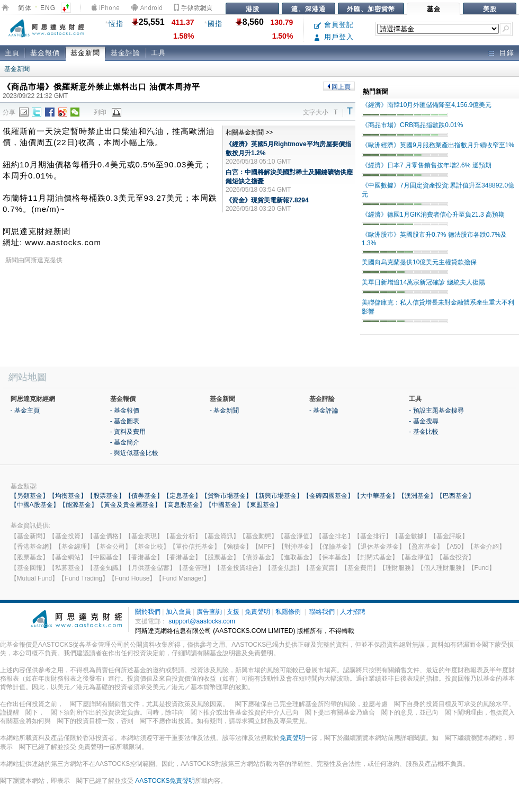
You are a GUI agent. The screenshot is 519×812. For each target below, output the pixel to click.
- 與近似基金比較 (134, 453)
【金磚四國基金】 (328, 496)
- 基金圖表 (125, 421)
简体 (25, 8)
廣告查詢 (209, 612)
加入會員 (178, 612)
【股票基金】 (106, 496)
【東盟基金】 (263, 505)
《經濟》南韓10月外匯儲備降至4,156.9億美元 (427, 105)
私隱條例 (288, 612)
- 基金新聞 (224, 411)
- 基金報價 (125, 411)
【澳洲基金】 (417, 496)
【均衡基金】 (68, 496)
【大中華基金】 (376, 496)
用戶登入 (334, 37)
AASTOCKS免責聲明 (165, 781)
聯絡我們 (322, 612)
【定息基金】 (182, 496)
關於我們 (148, 612)
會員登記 (334, 25)
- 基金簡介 (125, 442)
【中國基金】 (225, 505)
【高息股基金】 (183, 505)
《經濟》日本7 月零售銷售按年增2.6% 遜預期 (427, 165)
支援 (233, 612)
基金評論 (126, 53)
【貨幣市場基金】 (227, 496)
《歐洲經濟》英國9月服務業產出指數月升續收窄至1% (438, 145)
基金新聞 (85, 53)
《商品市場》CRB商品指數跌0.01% (412, 125)
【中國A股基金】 (35, 505)
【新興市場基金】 (278, 496)
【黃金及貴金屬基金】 (129, 505)
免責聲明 (257, 612)
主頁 (12, 53)
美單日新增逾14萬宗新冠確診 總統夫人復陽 (423, 282)
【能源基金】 (78, 505)
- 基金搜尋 (423, 421)
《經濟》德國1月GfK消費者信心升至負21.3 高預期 (433, 215)
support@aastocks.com (202, 621)
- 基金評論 (324, 411)
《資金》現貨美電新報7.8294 (267, 200)
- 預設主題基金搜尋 (436, 411)
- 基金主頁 (25, 411)
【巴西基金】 (455, 496)
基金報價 (45, 53)
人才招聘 (353, 612)
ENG (48, 8)
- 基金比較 (423, 432)
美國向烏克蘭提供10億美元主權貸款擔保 (419, 262)
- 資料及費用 (128, 432)
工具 (158, 53)
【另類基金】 (30, 496)
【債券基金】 (144, 496)
